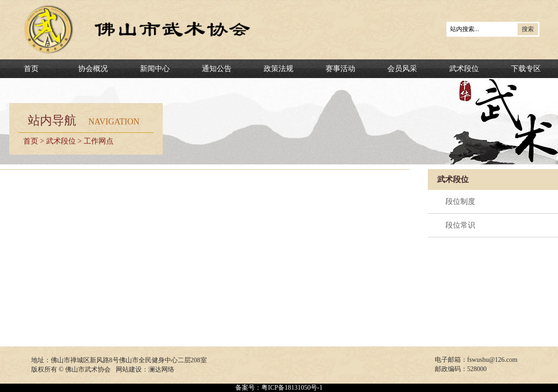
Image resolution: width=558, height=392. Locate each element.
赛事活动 (340, 69)
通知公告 (217, 69)
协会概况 (93, 69)
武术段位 (464, 69)
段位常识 (460, 225)
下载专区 (526, 69)
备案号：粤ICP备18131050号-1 (279, 388)
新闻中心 (155, 69)
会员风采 (402, 69)
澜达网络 (161, 369)
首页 (31, 69)
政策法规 (279, 69)
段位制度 (460, 201)
